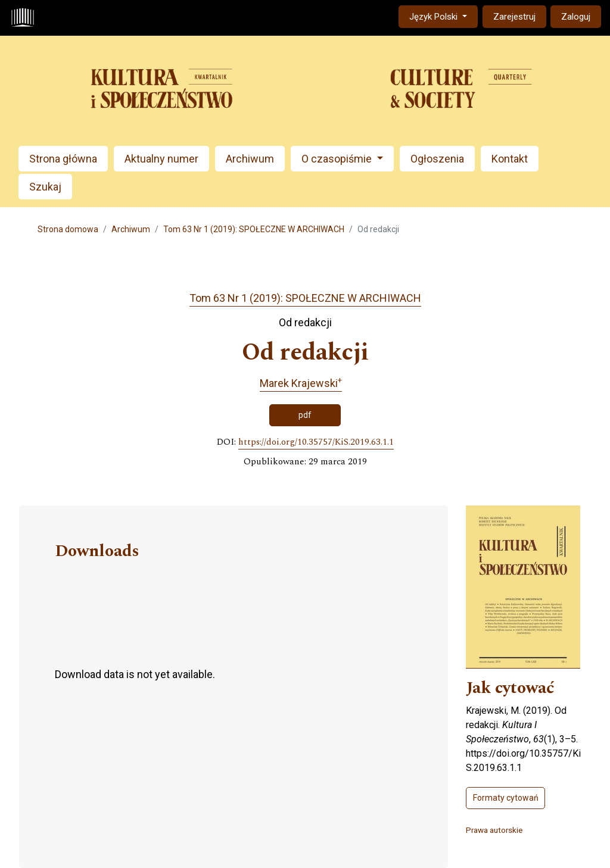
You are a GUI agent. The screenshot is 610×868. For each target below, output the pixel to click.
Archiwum (250, 159)
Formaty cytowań (506, 798)
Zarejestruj (514, 17)
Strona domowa (68, 229)
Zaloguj (576, 17)
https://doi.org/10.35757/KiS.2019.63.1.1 (316, 442)
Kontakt (510, 159)
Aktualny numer (161, 159)
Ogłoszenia (437, 159)
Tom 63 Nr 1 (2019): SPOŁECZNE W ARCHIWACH (254, 229)
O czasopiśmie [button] (338, 159)
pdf (305, 415)
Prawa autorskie (494, 830)
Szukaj (45, 187)
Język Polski (443, 16)
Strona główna (63, 159)
